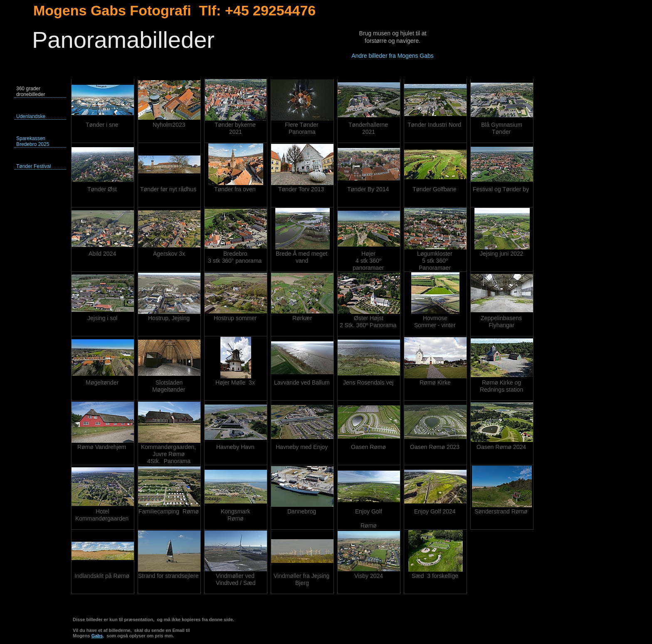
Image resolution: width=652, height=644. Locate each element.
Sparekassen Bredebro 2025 (33, 141)
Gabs (97, 636)
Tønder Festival (33, 166)
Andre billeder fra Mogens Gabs (393, 56)
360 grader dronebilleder (31, 91)
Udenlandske (31, 116)
